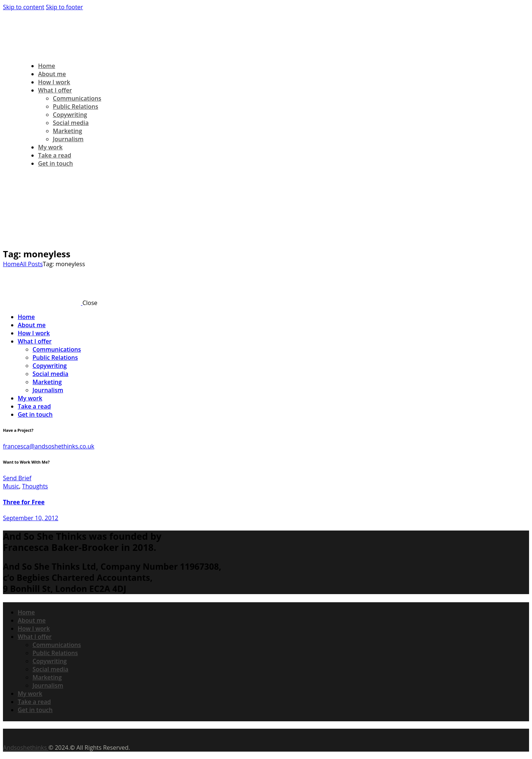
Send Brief (17, 478)
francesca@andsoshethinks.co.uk (49, 446)
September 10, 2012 (31, 518)
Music (11, 486)
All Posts (31, 264)
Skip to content (24, 7)
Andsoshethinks (26, 748)
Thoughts (35, 486)
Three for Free (24, 502)
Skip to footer (64, 7)
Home (11, 264)
